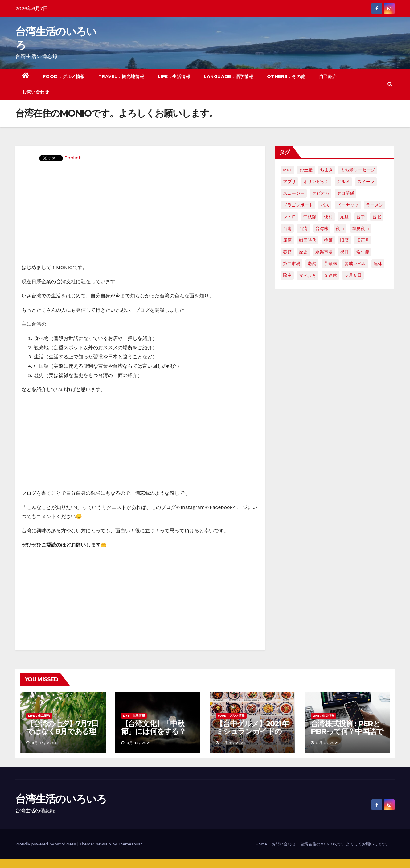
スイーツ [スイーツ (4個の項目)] (366, 182)
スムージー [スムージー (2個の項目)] (294, 193)
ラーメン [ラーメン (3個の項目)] (375, 205)
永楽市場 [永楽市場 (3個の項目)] (324, 252)
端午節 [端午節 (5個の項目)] (363, 252)
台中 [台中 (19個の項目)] (361, 217)
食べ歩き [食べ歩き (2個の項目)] (308, 275)
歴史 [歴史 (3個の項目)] (303, 252)
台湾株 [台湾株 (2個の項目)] (322, 228)
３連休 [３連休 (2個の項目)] (330, 275)
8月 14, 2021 (44, 743)
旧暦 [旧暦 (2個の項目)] (344, 240)
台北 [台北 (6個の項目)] (377, 217)
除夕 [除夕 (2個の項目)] (287, 275)
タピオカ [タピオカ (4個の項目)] (321, 193)
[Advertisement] (140, 217)
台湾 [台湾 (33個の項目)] (303, 228)
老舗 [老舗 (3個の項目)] (312, 264)
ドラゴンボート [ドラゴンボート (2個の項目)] (298, 205)
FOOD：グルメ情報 (64, 76)
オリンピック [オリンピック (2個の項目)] (316, 182)
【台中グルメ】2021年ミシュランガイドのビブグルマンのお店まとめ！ (252, 735)
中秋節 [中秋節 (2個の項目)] (310, 217)
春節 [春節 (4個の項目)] (287, 252)
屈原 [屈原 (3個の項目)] (287, 240)
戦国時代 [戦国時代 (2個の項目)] (308, 240)
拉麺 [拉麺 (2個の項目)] (328, 240)
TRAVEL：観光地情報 (121, 76)
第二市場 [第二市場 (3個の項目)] (292, 264)
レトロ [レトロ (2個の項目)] (289, 217)
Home (261, 844)
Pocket (73, 158)
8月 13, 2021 (139, 743)
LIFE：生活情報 (174, 76)
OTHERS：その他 (286, 76)
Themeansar (130, 844)
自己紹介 (328, 76)
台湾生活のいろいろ (61, 799)
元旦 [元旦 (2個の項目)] (344, 217)
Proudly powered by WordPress (46, 844)
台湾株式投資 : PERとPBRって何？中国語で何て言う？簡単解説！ (347, 731)
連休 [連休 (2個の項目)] (378, 264)
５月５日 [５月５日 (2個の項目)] (353, 275)
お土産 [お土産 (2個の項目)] (306, 170)
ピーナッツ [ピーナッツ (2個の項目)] (348, 205)
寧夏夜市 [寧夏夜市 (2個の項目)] (361, 228)
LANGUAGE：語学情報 (229, 76)
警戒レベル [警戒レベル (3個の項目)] (355, 264)
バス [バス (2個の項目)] (325, 205)
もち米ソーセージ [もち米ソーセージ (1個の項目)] (358, 170)
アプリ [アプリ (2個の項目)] (289, 182)
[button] (390, 84)
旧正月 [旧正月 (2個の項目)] (363, 240)
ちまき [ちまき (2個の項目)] (326, 170)
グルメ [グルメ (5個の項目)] (343, 182)
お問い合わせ (36, 92)
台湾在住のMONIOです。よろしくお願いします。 (345, 844)
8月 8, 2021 (327, 743)
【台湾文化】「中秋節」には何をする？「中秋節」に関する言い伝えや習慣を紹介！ (157, 735)
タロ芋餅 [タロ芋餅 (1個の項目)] (346, 193)
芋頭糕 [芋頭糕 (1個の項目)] (330, 264)
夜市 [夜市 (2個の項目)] (340, 228)
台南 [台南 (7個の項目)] (287, 228)
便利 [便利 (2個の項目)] (328, 217)
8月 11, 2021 (233, 743)
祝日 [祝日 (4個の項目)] (344, 252)
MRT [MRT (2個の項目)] (287, 170)
